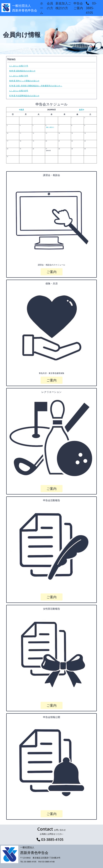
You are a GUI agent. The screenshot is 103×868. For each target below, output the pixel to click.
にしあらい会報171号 (19, 66)
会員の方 (50, 6)
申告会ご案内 (78, 6)
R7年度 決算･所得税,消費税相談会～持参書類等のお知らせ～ (36, 86)
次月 (82, 110)
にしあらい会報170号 (19, 76)
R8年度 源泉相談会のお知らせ (22, 71)
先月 (22, 110)
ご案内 (52, 272)
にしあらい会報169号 (19, 91)
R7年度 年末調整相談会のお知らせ (24, 96)
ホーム (42, 8)
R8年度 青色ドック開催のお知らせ (24, 81)
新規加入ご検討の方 (63, 6)
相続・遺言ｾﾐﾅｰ (50, 127)
